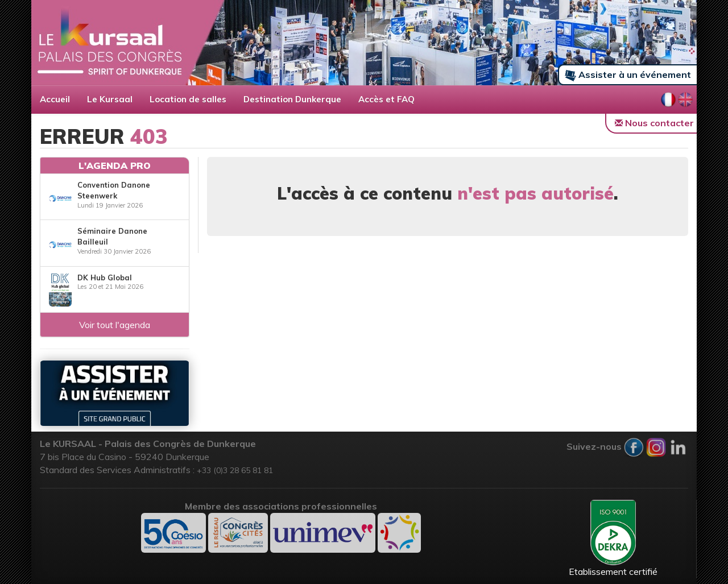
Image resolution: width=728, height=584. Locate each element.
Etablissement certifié (613, 539)
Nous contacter (654, 123)
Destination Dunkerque (292, 99)
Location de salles (188, 99)
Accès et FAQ (386, 99)
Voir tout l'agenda (115, 325)
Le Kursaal (110, 99)
